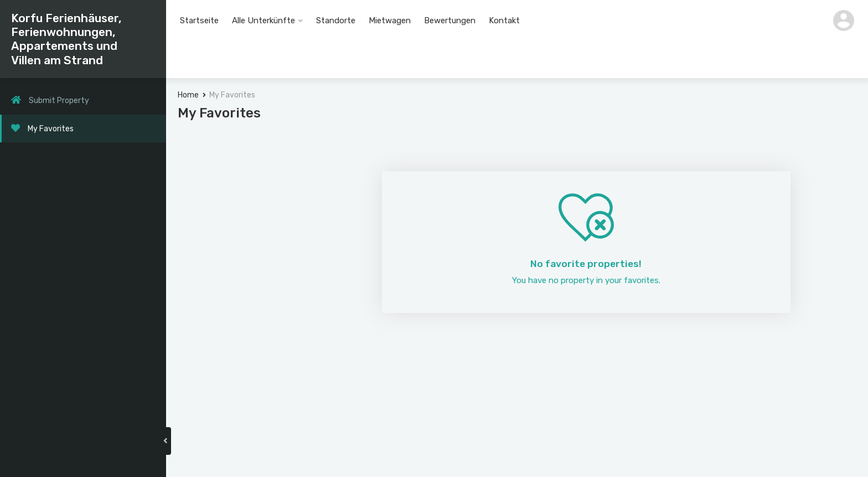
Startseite (199, 20)
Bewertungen (450, 20)
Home (190, 97)
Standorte (336, 20)
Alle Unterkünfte (263, 20)
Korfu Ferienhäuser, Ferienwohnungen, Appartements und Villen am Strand (66, 39)
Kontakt (504, 20)
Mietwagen (390, 20)
